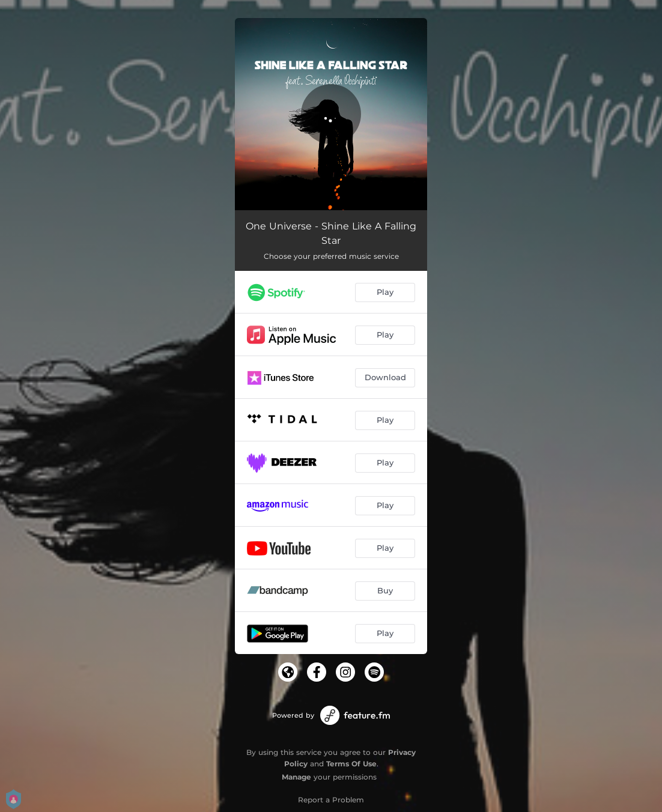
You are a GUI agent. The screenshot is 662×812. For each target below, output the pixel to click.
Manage (296, 777)
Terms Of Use (351, 764)
